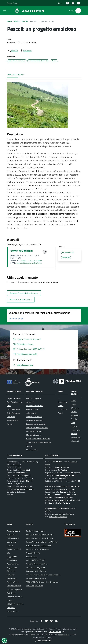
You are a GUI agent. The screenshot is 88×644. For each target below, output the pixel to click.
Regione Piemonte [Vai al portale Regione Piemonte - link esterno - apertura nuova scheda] (13, 3)
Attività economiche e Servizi (76, 430)
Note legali (11, 593)
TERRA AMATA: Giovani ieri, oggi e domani (42, 582)
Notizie (25, 21)
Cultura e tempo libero (35, 420)
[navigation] (5, 11)
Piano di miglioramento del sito (14, 549)
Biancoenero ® (63, 635)
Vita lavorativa (32, 450)
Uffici (9, 406)
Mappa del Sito (13, 611)
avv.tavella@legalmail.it (58, 517)
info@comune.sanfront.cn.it (23, 478)
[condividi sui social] (13, 51)
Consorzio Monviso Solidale (37, 564)
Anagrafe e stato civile (35, 406)
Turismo (29, 446)
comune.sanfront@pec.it (21, 475)
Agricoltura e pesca (33, 398)
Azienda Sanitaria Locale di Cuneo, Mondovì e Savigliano (48, 575)
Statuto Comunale (14, 586)
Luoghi (73, 404)
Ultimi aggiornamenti (15, 604)
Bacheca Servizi (13, 582)
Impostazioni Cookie (15, 597)
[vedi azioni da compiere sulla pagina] (26, 51)
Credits (10, 600)
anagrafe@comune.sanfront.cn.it (29, 263)
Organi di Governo (14, 398)
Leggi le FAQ (12, 556)
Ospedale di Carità (33, 553)
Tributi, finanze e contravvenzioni (39, 442)
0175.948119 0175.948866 (31, 260)
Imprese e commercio (34, 431)
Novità (17, 21)
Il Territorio (75, 408)
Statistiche (11, 608)
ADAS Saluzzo (32, 556)
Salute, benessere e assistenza (38, 439)
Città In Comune (55, 632)
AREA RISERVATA (43, 640)
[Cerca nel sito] (78, 11)
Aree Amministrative (15, 402)
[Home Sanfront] (28, 11)
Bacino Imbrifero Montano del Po (39, 546)
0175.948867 (16, 467)
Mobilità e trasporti (33, 435)
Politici (10, 424)
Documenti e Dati (14, 409)
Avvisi (60, 413)
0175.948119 (15, 464)
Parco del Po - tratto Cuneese (38, 549)
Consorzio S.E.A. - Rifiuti (35, 560)
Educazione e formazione (36, 424)
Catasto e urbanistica (34, 417)
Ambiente (30, 402)
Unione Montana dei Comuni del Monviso (42, 542)
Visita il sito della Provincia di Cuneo (40, 538)
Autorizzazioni (32, 413)
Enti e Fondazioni (14, 413)
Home (9, 21)
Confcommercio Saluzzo (35, 531)
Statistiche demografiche (36, 567)
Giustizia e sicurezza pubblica (37, 428)
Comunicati (62, 409)
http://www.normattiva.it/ (36, 578)
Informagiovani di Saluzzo (36, 571)
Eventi (73, 401)
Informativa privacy (14, 589)
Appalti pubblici (32, 409)
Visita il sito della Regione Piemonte (40, 535)
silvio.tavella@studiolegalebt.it (62, 514)
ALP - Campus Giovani (35, 586)
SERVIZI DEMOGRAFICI (22, 251)
